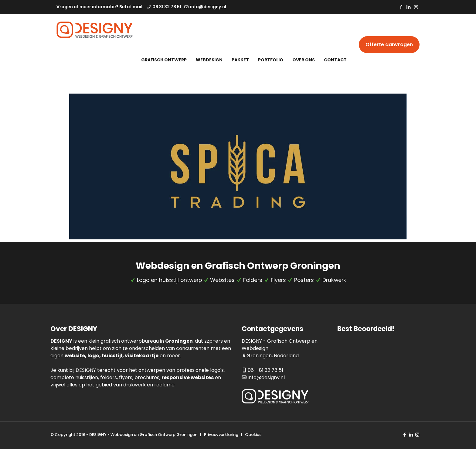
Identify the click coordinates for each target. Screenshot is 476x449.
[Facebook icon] (401, 7)
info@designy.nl (266, 377)
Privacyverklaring (221, 435)
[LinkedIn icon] (408, 7)
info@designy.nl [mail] (208, 7)
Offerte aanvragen (389, 45)
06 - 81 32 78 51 (265, 370)
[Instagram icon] (416, 7)
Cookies (253, 435)
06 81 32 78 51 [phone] (166, 7)
